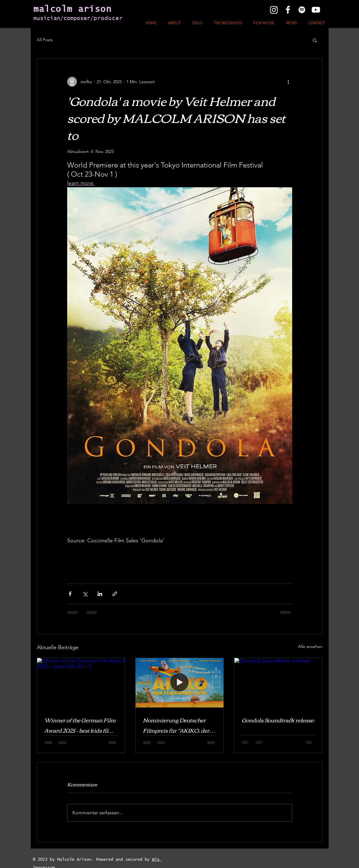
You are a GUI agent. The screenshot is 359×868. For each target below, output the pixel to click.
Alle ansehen (310, 646)
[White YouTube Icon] (316, 10)
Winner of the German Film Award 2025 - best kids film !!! (80, 725)
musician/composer (62, 19)
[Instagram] (274, 10)
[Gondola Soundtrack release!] (278, 683)
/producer (107, 19)
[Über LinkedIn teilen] (100, 594)
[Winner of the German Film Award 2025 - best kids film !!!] (81, 683)
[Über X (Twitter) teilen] (85, 594)
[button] (315, 40)
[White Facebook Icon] (288, 10)
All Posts (45, 40)
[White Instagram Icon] (302, 10)
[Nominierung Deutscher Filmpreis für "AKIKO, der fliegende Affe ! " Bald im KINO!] (179, 683)
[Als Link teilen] (115, 594)
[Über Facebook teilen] (70, 594)
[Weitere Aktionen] (288, 82)
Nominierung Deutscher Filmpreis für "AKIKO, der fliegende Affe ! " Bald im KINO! (176, 725)
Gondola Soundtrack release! (278, 720)
